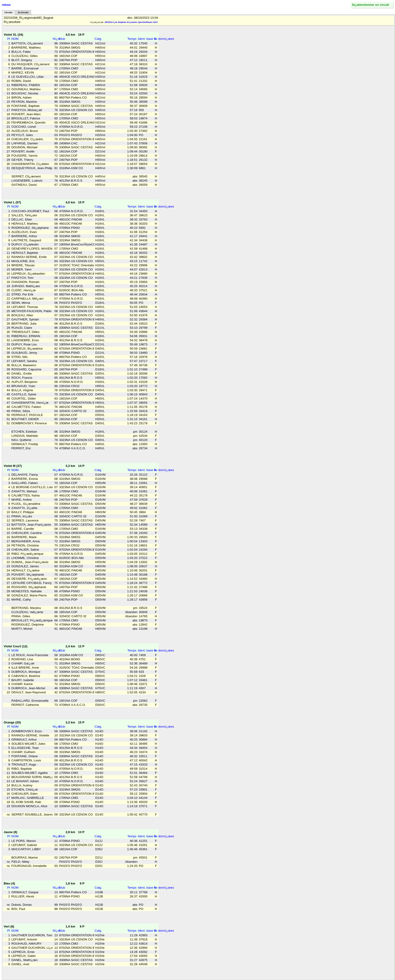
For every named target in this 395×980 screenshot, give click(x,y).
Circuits (8, 12)
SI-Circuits (23, 12)
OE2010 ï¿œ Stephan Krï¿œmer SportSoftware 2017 (131, 22)
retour (6, 5)
